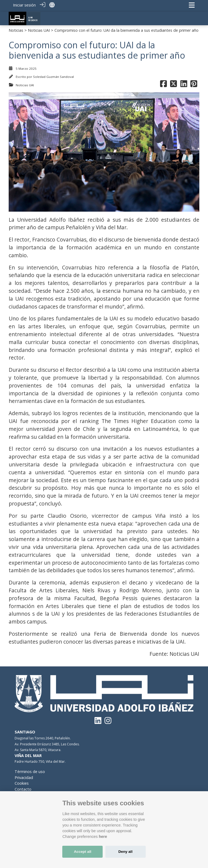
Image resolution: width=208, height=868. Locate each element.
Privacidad (24, 776)
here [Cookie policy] (103, 837)
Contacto (23, 788)
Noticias (16, 29)
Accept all (83, 852)
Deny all (125, 852)
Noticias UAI (39, 29)
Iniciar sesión (24, 5)
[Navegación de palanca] (192, 5)
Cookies (22, 782)
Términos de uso (30, 770)
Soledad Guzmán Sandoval (53, 75)
